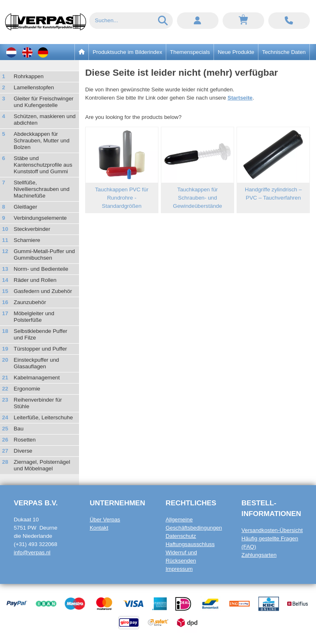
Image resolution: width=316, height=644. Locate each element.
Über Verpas (105, 520)
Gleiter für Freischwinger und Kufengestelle (43, 102)
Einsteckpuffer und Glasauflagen (36, 363)
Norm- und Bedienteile (41, 269)
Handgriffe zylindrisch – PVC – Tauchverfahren (273, 194)
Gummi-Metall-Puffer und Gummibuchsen (44, 255)
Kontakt (99, 528)
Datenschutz (181, 536)
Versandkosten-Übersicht (272, 530)
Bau (19, 429)
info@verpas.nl (32, 552)
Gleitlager (25, 207)
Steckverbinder (32, 229)
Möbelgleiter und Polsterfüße (34, 317)
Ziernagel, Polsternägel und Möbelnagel (42, 465)
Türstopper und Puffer (40, 349)
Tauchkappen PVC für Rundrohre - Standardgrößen (122, 198)
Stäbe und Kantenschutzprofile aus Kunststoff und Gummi (43, 165)
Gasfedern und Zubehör (43, 291)
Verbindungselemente (40, 218)
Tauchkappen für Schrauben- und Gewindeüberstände (197, 198)
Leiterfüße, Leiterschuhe (43, 417)
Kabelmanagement (37, 378)
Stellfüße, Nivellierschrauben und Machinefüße (42, 189)
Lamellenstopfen (34, 87)
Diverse (23, 451)
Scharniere (27, 240)
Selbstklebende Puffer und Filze (40, 334)
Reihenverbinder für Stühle (38, 403)
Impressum (179, 569)
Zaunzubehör (30, 302)
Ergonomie (27, 389)
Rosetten (24, 440)
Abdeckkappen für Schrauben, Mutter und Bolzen (42, 141)
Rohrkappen (29, 76)
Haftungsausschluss (190, 544)
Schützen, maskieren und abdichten (44, 120)
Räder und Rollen (35, 280)
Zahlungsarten (259, 555)
